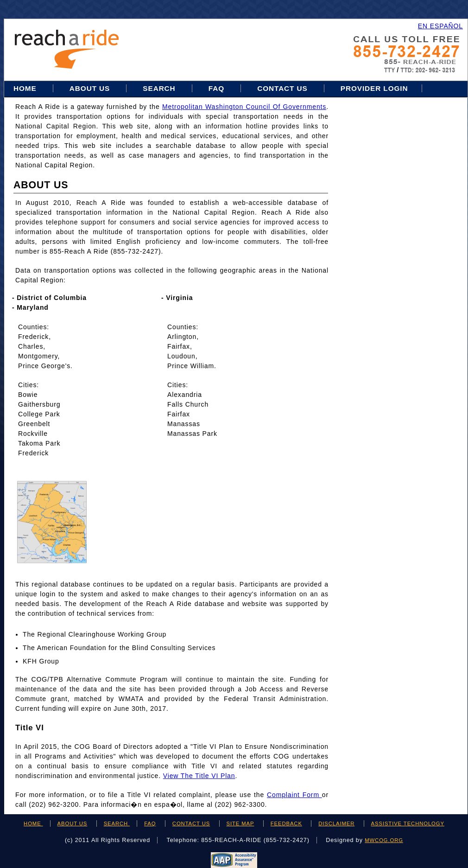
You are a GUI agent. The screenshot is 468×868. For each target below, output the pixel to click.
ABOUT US (73, 823)
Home (26, 88)
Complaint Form (294, 795)
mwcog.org (384, 840)
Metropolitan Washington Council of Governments (244, 107)
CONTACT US (191, 823)
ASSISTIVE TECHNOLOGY (408, 823)
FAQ (216, 88)
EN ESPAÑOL (440, 26)
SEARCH (117, 823)
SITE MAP (240, 823)
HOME (33, 823)
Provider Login (374, 88)
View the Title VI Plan (199, 776)
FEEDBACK (286, 823)
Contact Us (282, 88)
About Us (90, 88)
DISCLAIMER (336, 823)
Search (160, 88)
